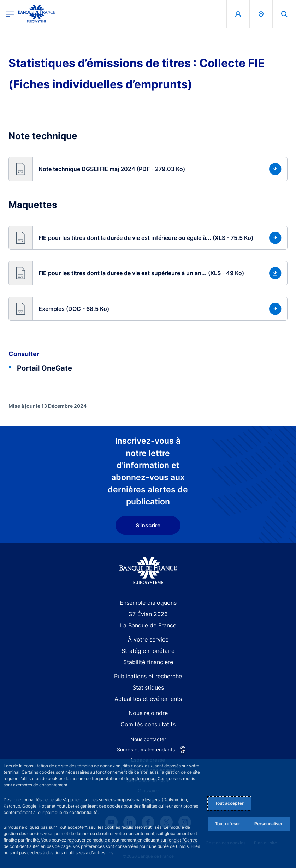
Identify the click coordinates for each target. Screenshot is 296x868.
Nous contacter (148, 739)
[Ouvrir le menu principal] (10, 14)
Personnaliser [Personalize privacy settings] (268, 824)
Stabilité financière (148, 662)
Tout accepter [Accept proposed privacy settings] (229, 803)
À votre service (148, 639)
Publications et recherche (148, 676)
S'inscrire (148, 525)
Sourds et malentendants (146, 749)
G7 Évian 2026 (148, 614)
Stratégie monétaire (148, 651)
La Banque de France (148, 625)
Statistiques (148, 687)
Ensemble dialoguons (148, 603)
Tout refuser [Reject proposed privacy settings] (227, 824)
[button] (148, 169)
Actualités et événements (148, 699)
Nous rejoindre (148, 713)
